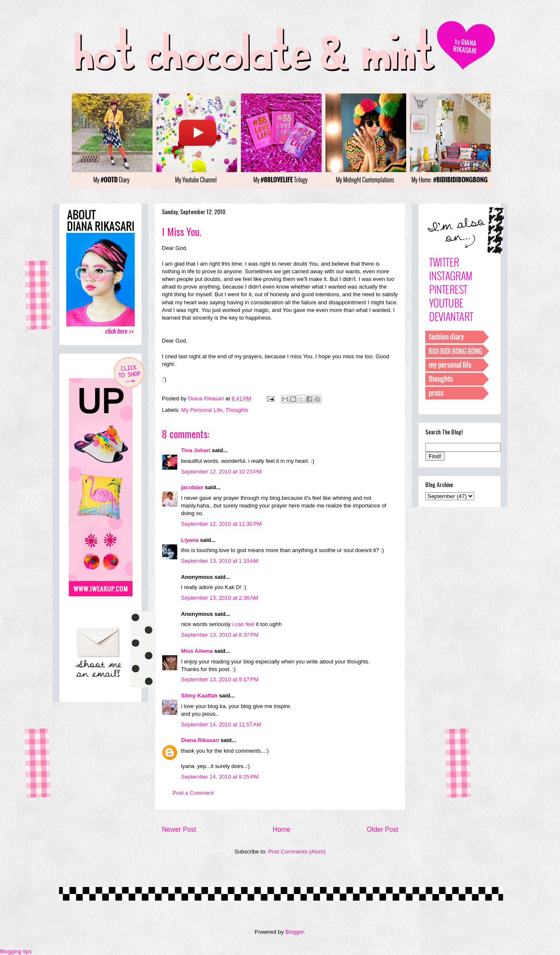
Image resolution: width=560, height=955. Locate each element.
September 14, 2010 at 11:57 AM (221, 724)
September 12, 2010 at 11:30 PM (221, 524)
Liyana (190, 540)
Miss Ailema (197, 651)
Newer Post (179, 829)
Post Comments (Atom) (297, 852)
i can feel (243, 624)
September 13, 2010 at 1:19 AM (220, 561)
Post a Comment (193, 793)
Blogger (294, 932)
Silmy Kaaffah (199, 696)
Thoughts (237, 410)
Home (282, 829)
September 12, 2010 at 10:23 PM (221, 472)
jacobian (192, 487)
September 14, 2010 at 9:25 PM (220, 777)
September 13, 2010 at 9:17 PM (220, 679)
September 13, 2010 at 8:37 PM (220, 635)
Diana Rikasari (200, 740)
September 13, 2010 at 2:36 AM (220, 598)
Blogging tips (16, 951)
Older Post (382, 829)
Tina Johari (196, 450)
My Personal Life (202, 410)
